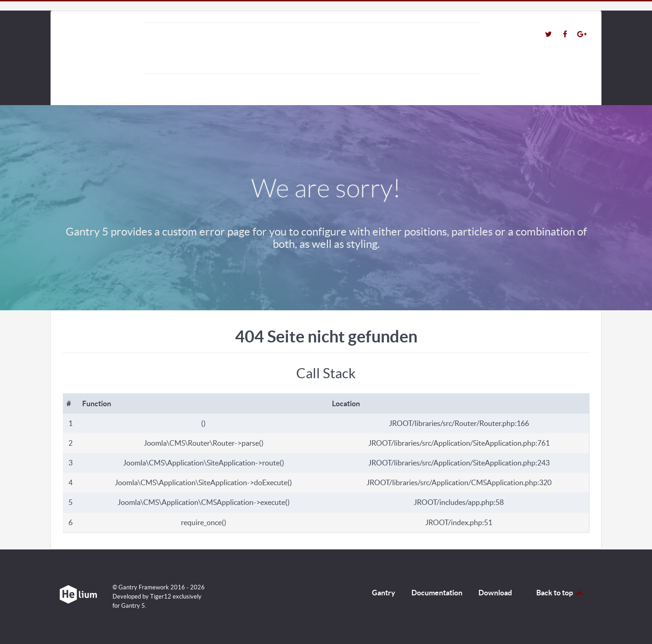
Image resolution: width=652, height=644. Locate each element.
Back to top (560, 593)
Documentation (437, 593)
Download (495, 593)
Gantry (384, 593)
